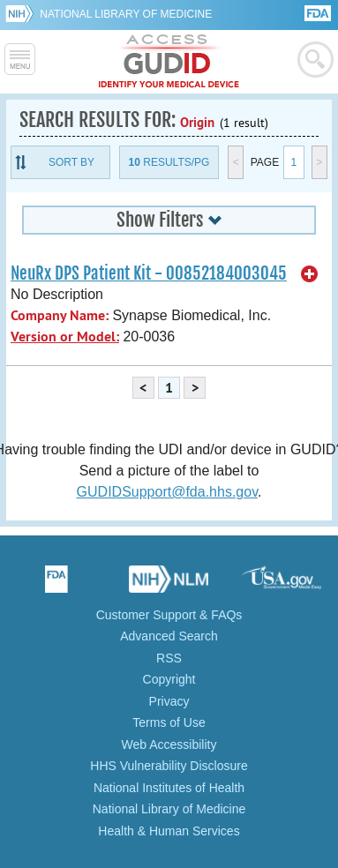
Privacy (169, 701)
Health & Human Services (169, 831)
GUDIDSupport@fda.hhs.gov (167, 492)
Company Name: (60, 315)
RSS (169, 658)
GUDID (169, 62)
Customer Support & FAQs (169, 615)
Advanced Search (169, 636)
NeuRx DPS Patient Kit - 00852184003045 (149, 273)
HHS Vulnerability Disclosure (169, 766)
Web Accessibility (169, 745)
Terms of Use (169, 722)
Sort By (71, 162)
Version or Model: (65, 337)
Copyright (169, 679)
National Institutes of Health (169, 788)
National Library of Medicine (126, 14)
